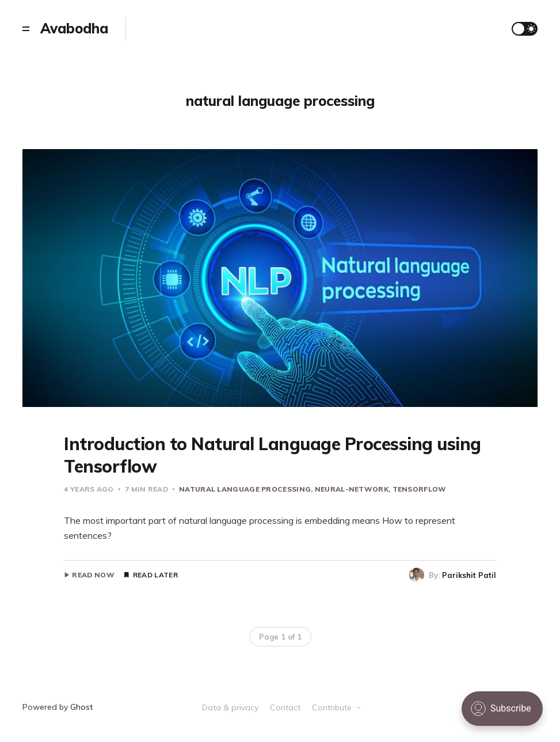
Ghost (81, 707)
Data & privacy (230, 707)
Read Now (93, 575)
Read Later (155, 575)
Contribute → (337, 707)
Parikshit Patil (469, 575)
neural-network (352, 489)
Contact (285, 707)
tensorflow (420, 489)
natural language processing (245, 489)
